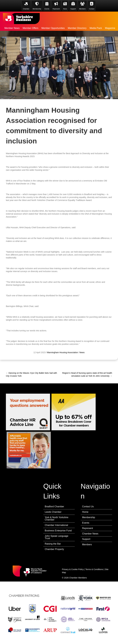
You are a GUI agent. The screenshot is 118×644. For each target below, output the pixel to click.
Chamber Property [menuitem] (54, 549)
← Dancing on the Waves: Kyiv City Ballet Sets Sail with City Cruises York (31, 374)
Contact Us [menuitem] (88, 507)
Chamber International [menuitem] (56, 525)
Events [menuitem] (86, 523)
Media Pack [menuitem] (96, 28)
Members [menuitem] (87, 544)
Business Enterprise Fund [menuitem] (58, 531)
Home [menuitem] (85, 512)
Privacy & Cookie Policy (73, 569)
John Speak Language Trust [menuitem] (56, 537)
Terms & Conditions (94, 569)
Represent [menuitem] (88, 528)
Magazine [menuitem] (110, 28)
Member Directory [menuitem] (77, 28)
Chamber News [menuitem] (90, 534)
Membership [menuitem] (89, 517)
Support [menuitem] (86, 539)
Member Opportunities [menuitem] (53, 28)
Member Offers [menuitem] (30, 28)
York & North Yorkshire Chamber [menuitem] (56, 519)
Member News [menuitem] (12, 28)
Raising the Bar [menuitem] (53, 544)
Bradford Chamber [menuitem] (54, 507)
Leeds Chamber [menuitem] (53, 512)
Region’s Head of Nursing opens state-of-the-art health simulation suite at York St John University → (87, 374)
